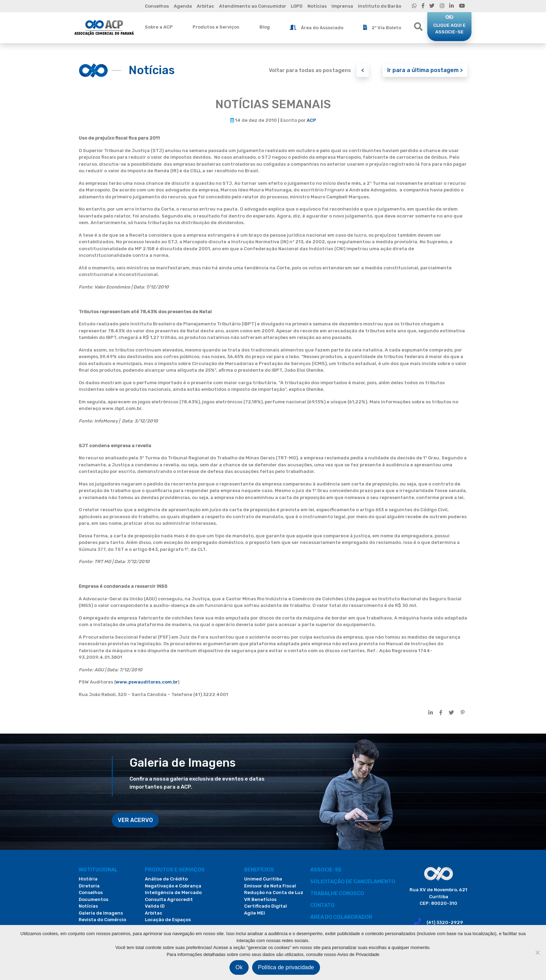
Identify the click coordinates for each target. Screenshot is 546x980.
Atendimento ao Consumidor (253, 6)
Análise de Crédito (166, 879)
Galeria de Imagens (101, 913)
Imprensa (342, 6)
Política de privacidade (286, 967)
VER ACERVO (135, 820)
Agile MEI (255, 913)
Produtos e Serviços (216, 27)
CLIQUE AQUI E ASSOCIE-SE (449, 29)
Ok (239, 967)
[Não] (537, 953)
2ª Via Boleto (382, 27)
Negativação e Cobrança (173, 886)
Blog (265, 27)
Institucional (98, 870)
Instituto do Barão (380, 6)
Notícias (317, 6)
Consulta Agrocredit (169, 899)
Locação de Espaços (168, 920)
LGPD (297, 6)
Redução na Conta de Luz (274, 892)
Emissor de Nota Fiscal (270, 886)
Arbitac (205, 6)
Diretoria (89, 886)
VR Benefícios (260, 899)
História (88, 879)
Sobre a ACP (159, 27)
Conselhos (157, 6)
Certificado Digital (266, 906)
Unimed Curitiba (263, 879)
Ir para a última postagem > (425, 70)
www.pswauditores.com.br (147, 682)
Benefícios (259, 870)
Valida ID (155, 906)
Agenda (183, 6)
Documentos (93, 899)
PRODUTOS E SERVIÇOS (175, 870)
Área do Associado (317, 27)
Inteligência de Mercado (173, 892)
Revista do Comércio (102, 920)
